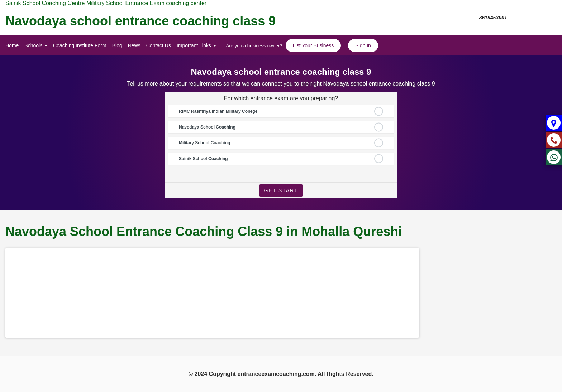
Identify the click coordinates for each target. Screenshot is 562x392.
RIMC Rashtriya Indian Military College (218, 111)
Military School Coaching (204, 143)
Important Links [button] (196, 45)
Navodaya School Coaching (207, 127)
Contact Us (159, 45)
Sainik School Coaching (203, 159)
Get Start (281, 190)
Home (12, 45)
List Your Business (313, 45)
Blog (117, 45)
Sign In (363, 45)
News (134, 45)
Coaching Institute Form (80, 45)
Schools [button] (36, 45)
